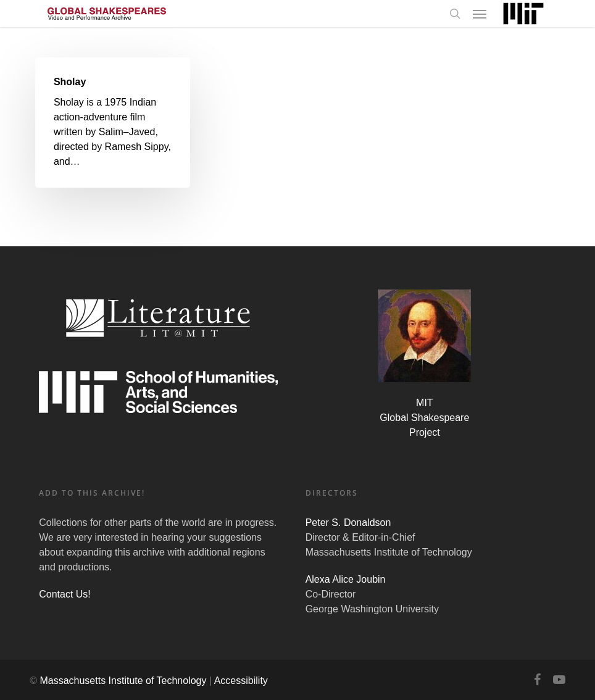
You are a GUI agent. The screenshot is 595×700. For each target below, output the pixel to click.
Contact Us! (65, 594)
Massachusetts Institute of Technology (123, 681)
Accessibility (241, 681)
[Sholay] (113, 123)
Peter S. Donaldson (348, 523)
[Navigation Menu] (480, 14)
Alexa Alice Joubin (346, 579)
